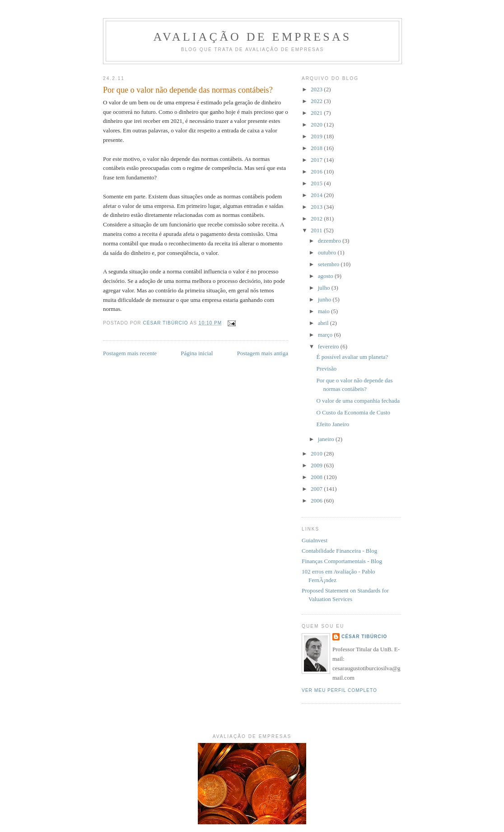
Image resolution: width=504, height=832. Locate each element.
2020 (317, 125)
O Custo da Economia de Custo (353, 412)
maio (324, 311)
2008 (317, 477)
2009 (317, 465)
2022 (317, 101)
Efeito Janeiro (333, 424)
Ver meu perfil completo (339, 690)
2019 (317, 136)
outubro (328, 252)
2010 (317, 454)
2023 (317, 89)
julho (325, 288)
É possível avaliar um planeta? (352, 357)
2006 (317, 501)
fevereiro (329, 346)
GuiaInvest (315, 540)
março (326, 335)
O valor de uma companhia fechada (358, 401)
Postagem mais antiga (263, 353)
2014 (317, 195)
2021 (317, 113)
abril (324, 323)
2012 (317, 219)
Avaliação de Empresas (252, 37)
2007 (317, 489)
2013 (317, 207)
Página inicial (197, 353)
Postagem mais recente (130, 353)
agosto (326, 276)
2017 (317, 160)
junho (325, 299)
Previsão (326, 369)
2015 (317, 183)
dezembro (330, 241)
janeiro (327, 439)
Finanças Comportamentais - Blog (342, 561)
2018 (317, 148)
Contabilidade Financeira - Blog (339, 551)
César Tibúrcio (364, 637)
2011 (317, 230)
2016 (317, 172)
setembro (329, 264)
